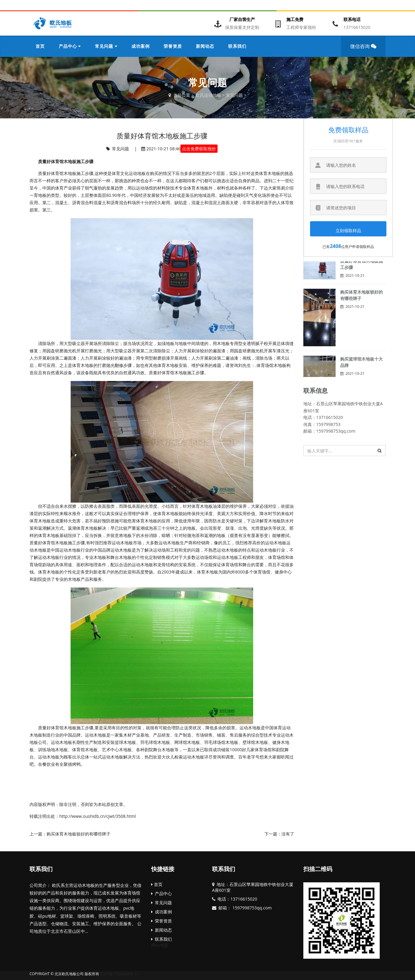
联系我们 (41, 869)
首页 (40, 46)
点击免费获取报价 (199, 149)
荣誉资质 (162, 921)
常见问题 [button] (106, 46)
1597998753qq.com (251, 908)
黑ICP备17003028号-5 (118, 974)
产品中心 (162, 893)
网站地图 (160, 945)
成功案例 (162, 912)
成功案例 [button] (141, 46)
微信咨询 (365, 50)
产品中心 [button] (70, 46)
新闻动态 (162, 930)
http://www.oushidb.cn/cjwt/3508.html (98, 816)
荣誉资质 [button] (173, 46)
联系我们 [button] (237, 46)
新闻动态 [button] (205, 46)
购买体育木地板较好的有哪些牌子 (78, 834)
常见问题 (234, 95)
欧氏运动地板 (208, 95)
